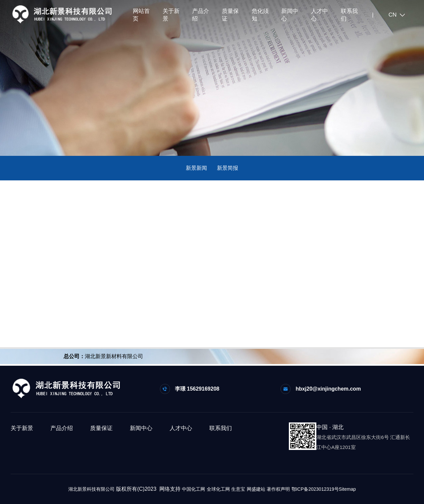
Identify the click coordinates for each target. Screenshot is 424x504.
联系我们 (349, 15)
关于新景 (171, 15)
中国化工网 (193, 489)
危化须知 (260, 15)
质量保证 (230, 15)
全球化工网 (218, 489)
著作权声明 (278, 489)
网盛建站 (256, 489)
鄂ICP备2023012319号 (315, 489)
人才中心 (319, 15)
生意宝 (238, 489)
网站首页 (141, 15)
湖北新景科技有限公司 (91, 489)
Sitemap (347, 489)
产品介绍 (201, 15)
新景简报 (228, 168)
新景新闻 (196, 168)
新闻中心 (290, 15)
